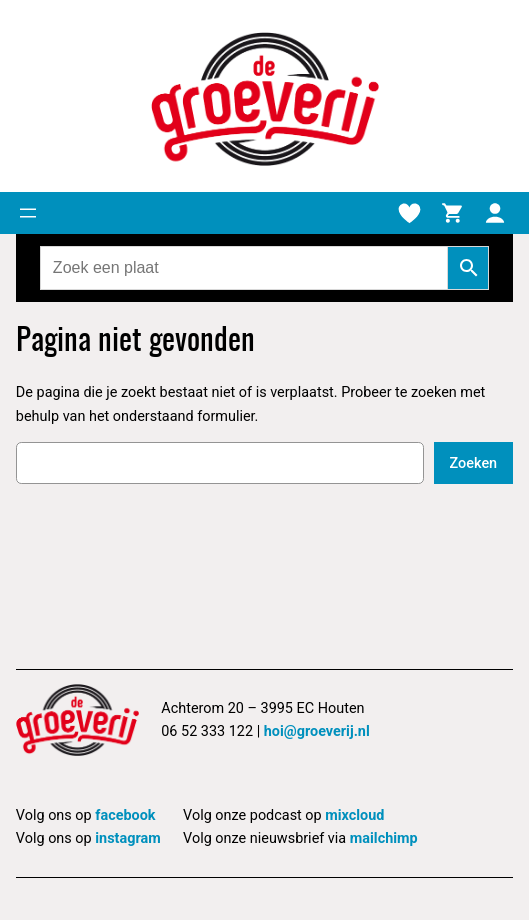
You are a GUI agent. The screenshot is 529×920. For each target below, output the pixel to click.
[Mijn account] (495, 213)
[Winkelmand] (452, 213)
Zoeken (474, 463)
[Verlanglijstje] (409, 213)
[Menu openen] (28, 213)
